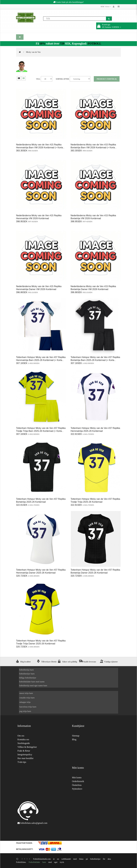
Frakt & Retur (24, 751)
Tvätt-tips (22, 762)
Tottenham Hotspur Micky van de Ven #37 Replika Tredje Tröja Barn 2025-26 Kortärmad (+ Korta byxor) (41, 431)
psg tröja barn (25, 711)
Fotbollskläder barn (37, 862)
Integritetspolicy (25, 755)
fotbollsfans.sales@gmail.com (34, 823)
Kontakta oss (23, 739)
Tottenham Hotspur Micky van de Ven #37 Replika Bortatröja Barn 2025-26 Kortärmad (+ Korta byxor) (95, 360)
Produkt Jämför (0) (107, 79)
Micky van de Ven (33, 52)
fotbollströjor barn (27, 674)
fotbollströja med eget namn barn (33, 685)
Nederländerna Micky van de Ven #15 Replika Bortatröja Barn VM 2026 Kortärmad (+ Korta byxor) (93, 148)
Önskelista (77, 785)
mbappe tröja (25, 702)
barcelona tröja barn (28, 707)
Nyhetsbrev (77, 789)
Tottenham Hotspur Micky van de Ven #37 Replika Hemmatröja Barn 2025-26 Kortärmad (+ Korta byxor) (41, 360)
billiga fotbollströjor (28, 678)
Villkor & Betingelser (27, 747)
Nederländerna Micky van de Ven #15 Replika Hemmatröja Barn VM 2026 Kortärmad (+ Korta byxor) (39, 148)
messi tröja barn (26, 693)
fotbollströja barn (26, 670)
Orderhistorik (78, 781)
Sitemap (76, 736)
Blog (74, 739)
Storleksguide (24, 743)
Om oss (21, 736)
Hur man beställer (26, 758)
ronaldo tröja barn (27, 698)
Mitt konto (77, 778)
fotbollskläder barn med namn (32, 682)
